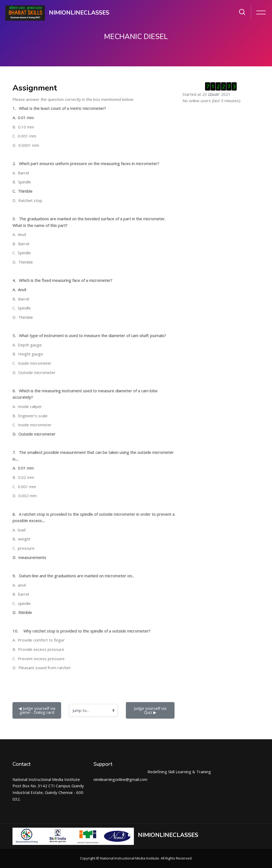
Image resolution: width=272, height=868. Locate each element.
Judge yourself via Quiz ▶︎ (151, 710)
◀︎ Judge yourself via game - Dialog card (37, 710)
